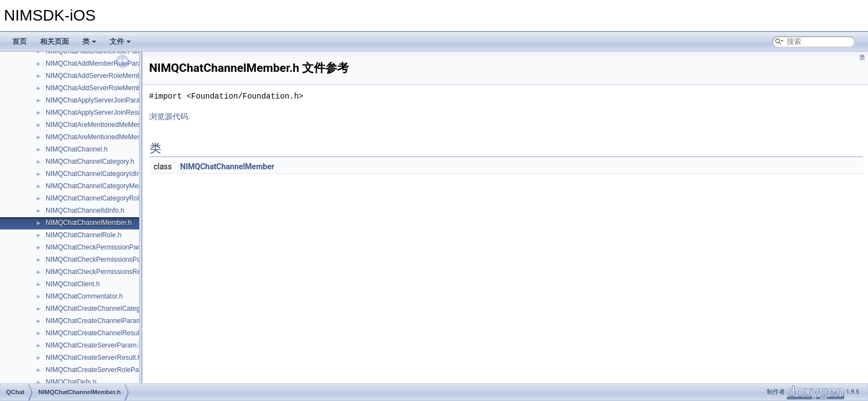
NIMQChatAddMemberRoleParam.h (99, 63)
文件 (120, 41)
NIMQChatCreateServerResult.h (93, 358)
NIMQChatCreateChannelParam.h (97, 321)
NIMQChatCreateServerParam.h (94, 345)
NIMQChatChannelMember (227, 167)
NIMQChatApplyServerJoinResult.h (98, 113)
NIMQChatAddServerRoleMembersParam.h (110, 76)
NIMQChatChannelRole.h (83, 235)
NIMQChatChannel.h (77, 149)
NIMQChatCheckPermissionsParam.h (102, 260)
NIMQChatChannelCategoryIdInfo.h (98, 174)
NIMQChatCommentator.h (84, 296)
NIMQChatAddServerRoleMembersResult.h (110, 88)
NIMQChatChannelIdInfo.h (85, 211)
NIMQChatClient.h (73, 284)
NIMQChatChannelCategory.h (90, 162)
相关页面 (55, 41)
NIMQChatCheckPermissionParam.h (100, 247)
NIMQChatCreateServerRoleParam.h (101, 370)
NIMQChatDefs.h (71, 382)
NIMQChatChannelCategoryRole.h (97, 198)
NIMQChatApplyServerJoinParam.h (98, 100)
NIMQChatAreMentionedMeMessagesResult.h (114, 137)
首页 (19, 41)
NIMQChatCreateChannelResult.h (96, 333)
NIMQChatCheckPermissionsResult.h (101, 272)
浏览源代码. (170, 116)
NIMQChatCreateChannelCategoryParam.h (110, 309)
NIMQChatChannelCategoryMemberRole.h (109, 186)
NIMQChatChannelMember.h (89, 223)
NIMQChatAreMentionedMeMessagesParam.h (115, 125)
